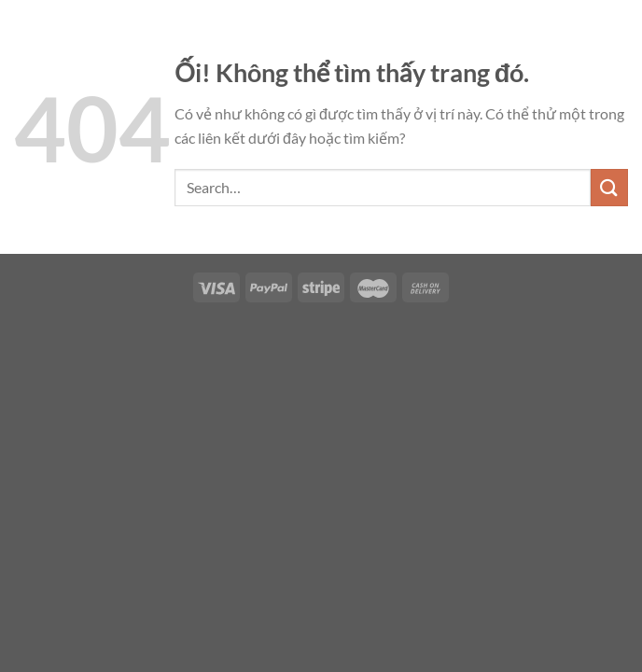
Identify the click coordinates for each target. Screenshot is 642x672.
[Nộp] (609, 187)
